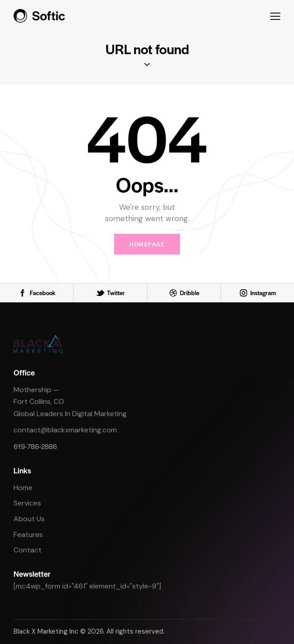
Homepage (147, 244)
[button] (275, 16)
